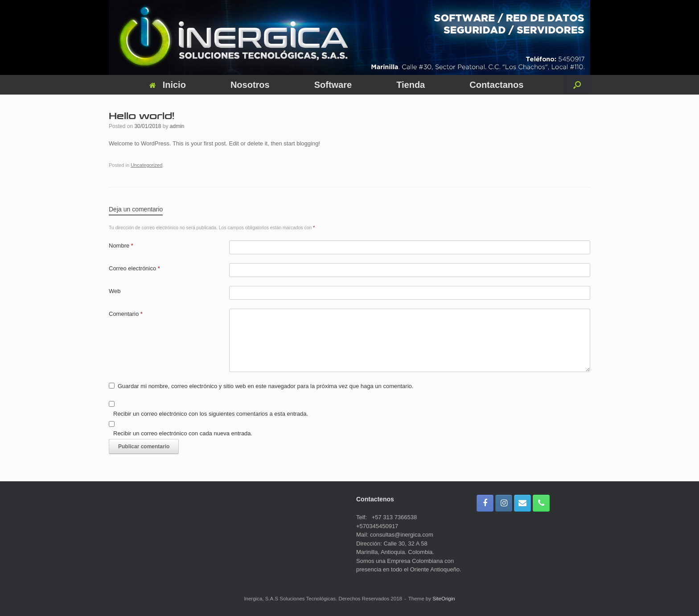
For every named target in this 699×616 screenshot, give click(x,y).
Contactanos (496, 85)
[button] (577, 85)
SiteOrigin (444, 599)
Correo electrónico (134, 268)
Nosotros (250, 85)
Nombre (121, 246)
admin (177, 126)
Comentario (126, 314)
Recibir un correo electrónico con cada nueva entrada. (183, 433)
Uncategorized (146, 165)
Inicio (168, 85)
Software (333, 85)
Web (115, 291)
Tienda (411, 85)
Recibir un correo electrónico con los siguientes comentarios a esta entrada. (211, 414)
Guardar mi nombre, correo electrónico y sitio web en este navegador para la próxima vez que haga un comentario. (265, 386)
